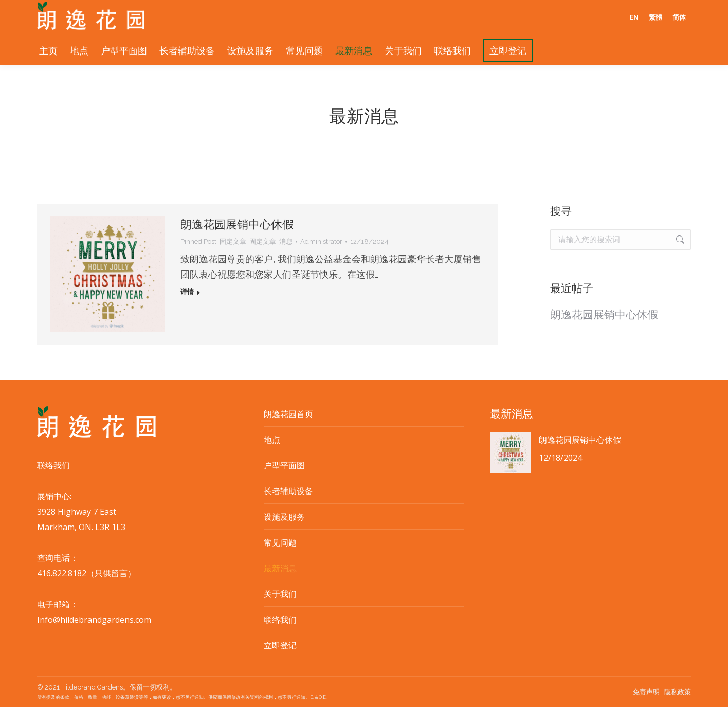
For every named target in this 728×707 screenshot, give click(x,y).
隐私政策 (678, 692)
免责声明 (646, 692)
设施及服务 (284, 517)
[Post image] (511, 452)
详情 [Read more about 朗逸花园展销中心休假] (187, 292)
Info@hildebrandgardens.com (94, 620)
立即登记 (280, 645)
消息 (286, 241)
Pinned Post (198, 241)
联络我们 (280, 620)
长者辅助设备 (288, 491)
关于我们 (280, 594)
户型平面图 (284, 465)
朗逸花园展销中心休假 (237, 224)
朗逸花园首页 (288, 414)
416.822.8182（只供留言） (86, 573)
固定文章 (233, 241)
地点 (272, 440)
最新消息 (280, 568)
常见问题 (280, 542)
